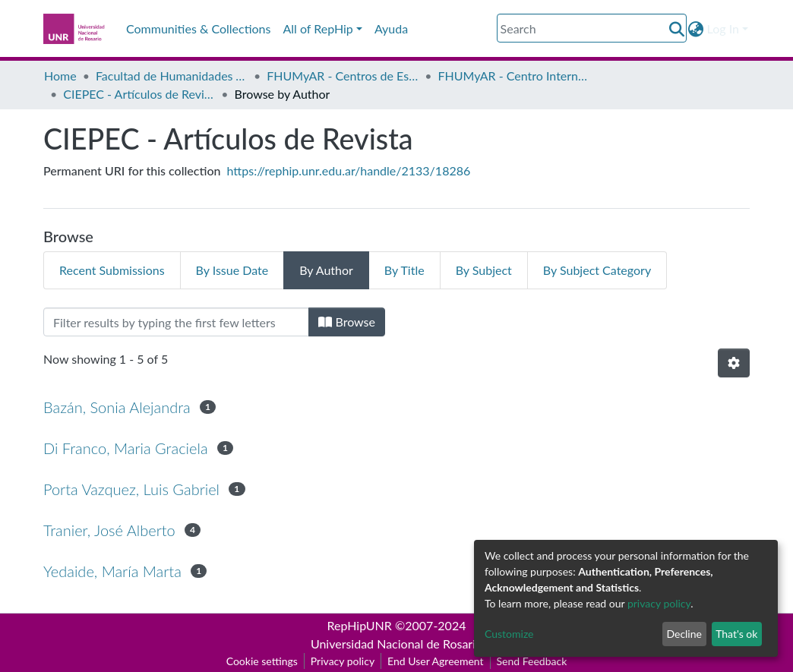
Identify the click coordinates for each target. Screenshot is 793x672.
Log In (723, 28)
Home (60, 76)
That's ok (736, 634)
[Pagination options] (734, 363)
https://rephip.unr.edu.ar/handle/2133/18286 (349, 170)
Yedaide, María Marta (112, 571)
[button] (696, 29)
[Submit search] (677, 29)
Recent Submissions (112, 270)
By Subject (484, 270)
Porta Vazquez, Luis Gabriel (131, 489)
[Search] (592, 28)
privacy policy (659, 603)
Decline (684, 634)
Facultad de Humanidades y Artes (172, 76)
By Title (404, 270)
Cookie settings (262, 661)
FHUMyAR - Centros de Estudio (343, 76)
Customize (509, 634)
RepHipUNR (360, 625)
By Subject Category (597, 270)
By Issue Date (232, 270)
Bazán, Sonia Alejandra (117, 407)
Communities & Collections (198, 28)
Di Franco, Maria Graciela (126, 448)
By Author (326, 270)
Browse (347, 322)
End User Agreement (435, 661)
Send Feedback (532, 661)
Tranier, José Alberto (109, 530)
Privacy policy (343, 661)
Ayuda (391, 28)
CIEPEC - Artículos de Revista (139, 94)
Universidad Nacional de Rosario (396, 644)
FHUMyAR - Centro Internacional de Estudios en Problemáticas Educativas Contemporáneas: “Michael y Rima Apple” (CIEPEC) (514, 76)
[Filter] (176, 322)
